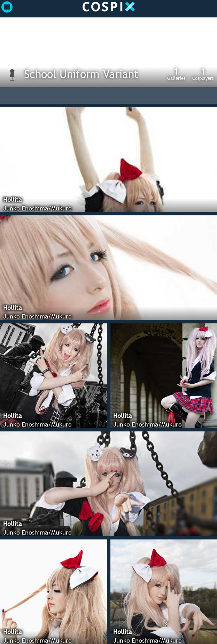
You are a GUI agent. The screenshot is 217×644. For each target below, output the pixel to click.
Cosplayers (203, 74)
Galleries (176, 74)
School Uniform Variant (82, 74)
